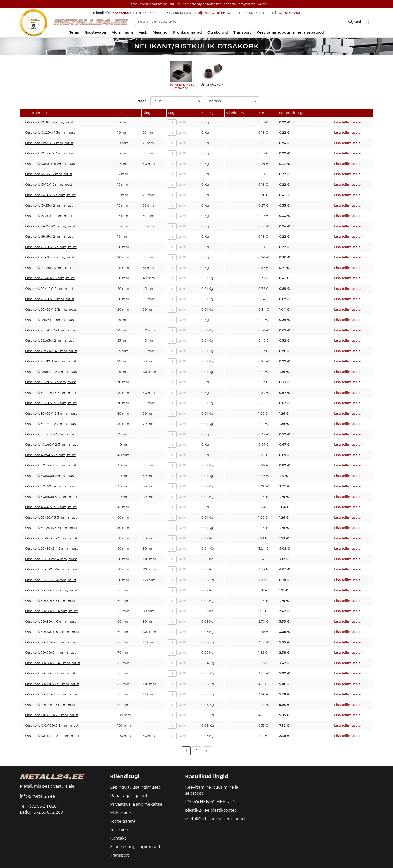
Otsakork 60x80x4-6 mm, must (51, 621)
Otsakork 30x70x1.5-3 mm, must (51, 424)
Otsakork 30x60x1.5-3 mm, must (51, 413)
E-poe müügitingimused (135, 847)
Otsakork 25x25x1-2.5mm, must (50, 320)
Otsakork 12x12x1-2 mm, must (49, 174)
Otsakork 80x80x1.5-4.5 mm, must (53, 663)
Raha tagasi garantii (130, 796)
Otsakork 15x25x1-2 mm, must (49, 205)
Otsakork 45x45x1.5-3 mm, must (51, 507)
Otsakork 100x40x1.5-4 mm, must (52, 736)
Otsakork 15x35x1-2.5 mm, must (50, 226)
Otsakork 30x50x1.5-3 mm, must (51, 403)
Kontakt (118, 838)
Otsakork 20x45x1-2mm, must (49, 288)
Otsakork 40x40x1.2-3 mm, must (51, 444)
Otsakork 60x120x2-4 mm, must (51, 642)
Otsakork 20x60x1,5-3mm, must (51, 309)
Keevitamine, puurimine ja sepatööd (290, 32)
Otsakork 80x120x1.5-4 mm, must (52, 694)
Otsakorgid (218, 32)
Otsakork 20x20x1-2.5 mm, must (51, 247)
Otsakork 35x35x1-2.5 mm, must (50, 434)
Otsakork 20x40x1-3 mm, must (50, 278)
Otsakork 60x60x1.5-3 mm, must (51, 590)
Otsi (358, 22)
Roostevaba (95, 32)
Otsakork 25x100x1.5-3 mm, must (52, 372)
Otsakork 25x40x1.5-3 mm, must (51, 330)
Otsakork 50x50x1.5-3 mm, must (51, 517)
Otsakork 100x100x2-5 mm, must (52, 715)
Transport (242, 32)
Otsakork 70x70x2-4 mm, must (50, 652)
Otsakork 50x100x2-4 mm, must (51, 559)
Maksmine (121, 813)
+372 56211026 (121, 13)
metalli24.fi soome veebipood (215, 819)
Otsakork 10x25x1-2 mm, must (49, 143)
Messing (160, 32)
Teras (74, 32)
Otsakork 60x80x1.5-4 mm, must (51, 611)
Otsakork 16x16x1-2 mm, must (49, 236)
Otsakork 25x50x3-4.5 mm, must (51, 351)
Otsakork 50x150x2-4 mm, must (51, 580)
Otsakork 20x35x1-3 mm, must (49, 268)
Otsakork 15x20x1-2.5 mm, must (50, 195)
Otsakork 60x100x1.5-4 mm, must (52, 632)
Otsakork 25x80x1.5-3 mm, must (51, 361)
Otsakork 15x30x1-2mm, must (49, 216)
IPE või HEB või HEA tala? (210, 802)
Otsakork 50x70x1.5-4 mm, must (51, 538)
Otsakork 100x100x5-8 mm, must (52, 725)
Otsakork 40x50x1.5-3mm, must (51, 465)
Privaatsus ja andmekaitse (136, 804)
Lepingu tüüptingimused (136, 787)
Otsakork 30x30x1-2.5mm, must (51, 382)
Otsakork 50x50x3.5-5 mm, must (51, 528)
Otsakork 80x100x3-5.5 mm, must (52, 684)
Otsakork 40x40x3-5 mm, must (50, 455)
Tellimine (119, 830)
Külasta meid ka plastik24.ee (157, 22)
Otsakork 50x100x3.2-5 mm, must (52, 569)
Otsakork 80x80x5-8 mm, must (50, 673)
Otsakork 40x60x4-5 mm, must (51, 486)
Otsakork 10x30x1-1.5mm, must (50, 153)
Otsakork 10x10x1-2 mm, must (49, 122)
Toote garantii (124, 821)
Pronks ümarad (187, 32)
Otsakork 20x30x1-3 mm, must (50, 257)
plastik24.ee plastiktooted (211, 810)
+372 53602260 (289, 13)
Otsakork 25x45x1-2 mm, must (49, 340)
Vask (143, 32)
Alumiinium (122, 32)
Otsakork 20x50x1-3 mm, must (50, 299)
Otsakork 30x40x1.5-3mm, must (51, 393)
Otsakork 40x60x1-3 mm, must (50, 476)
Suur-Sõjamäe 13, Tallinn (207, 13)
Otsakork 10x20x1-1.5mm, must (50, 132)
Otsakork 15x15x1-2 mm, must (49, 184)
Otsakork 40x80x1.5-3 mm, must (51, 497)
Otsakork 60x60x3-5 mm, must (50, 601)
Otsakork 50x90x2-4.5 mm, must (52, 548)
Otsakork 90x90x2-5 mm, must (50, 705)
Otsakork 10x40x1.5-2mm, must (51, 164)
